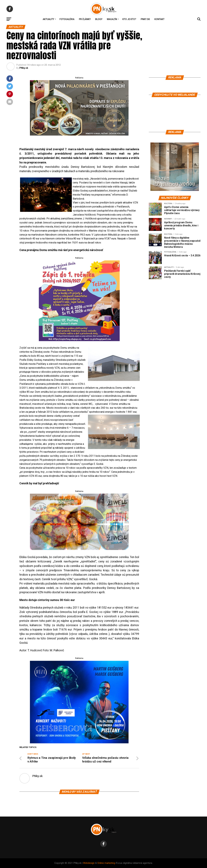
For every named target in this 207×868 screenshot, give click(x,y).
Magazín (112, 19)
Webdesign (89, 863)
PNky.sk (145, 19)
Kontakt (159, 19)
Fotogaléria (67, 19)
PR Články (85, 19)
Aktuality (48, 19)
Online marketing (106, 863)
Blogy (99, 19)
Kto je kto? (129, 19)
